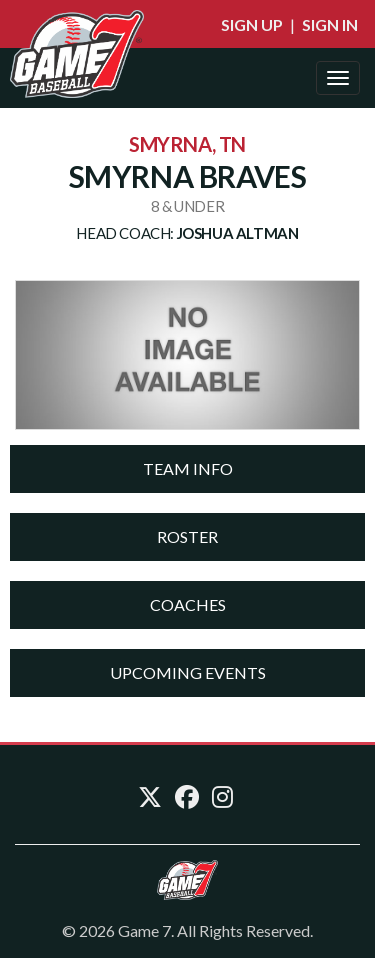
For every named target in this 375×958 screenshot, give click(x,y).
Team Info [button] (188, 468)
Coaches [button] (188, 604)
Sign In (330, 24)
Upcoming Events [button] (188, 672)
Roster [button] (187, 536)
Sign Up (252, 24)
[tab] (187, 469)
